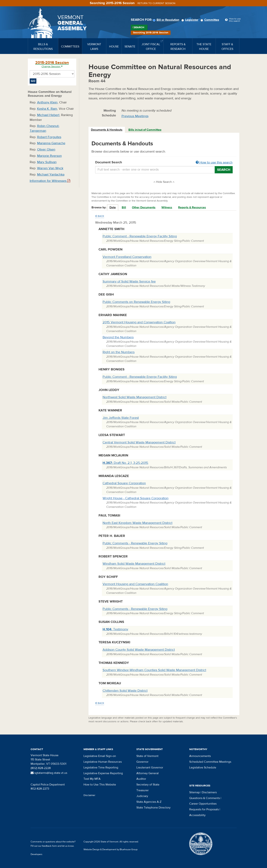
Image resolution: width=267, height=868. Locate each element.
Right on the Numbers (119, 352)
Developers (36, 854)
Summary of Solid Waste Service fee (129, 282)
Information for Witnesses (50, 181)
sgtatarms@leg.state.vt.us (49, 773)
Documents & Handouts (107, 130)
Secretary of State (148, 785)
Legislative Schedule (203, 768)
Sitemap (195, 792)
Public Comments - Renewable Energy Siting (135, 543)
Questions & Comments (205, 798)
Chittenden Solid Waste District (125, 691)
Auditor (141, 779)
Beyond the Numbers (118, 337)
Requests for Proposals (204, 809)
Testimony (115, 629)
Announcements (200, 756)
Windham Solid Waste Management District (134, 564)
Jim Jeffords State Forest (121, 418)
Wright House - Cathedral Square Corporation (136, 498)
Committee (210, 20)
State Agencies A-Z (149, 802)
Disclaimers (209, 792)
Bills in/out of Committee (145, 130)
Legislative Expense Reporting (103, 773)
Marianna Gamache (51, 143)
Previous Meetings (135, 116)
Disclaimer (89, 795)
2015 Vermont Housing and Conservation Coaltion (139, 322)
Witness (167, 207)
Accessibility (197, 815)
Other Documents (144, 207)
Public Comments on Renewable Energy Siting (136, 302)
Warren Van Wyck (50, 168)
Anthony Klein (47, 102)
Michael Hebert (48, 115)
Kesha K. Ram (47, 109)
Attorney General (148, 773)
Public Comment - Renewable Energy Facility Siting (140, 236)
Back (100, 216)
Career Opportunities (203, 804)
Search (139, 27)
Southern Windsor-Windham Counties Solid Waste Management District (154, 670)
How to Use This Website (100, 785)
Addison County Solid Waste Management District (139, 650)
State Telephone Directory (153, 808)
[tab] (107, 130)
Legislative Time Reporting (101, 768)
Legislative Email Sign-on (100, 756)
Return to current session (156, 3)
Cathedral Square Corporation (124, 483)
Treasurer (142, 790)
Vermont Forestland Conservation (127, 257)
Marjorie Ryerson (49, 156)
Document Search (164, 163)
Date (113, 207)
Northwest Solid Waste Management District (135, 397)
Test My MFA (92, 779)
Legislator (190, 20)
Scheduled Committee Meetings (210, 762)
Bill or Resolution (167, 20)
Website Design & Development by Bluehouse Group (110, 849)
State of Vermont (147, 756)
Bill (124, 207)
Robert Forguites (49, 137)
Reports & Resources (192, 207)
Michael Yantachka (51, 175)
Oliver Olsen (46, 150)
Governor (142, 762)
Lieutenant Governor (150, 768)
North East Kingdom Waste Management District (137, 523)
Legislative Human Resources (103, 762)
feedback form (49, 846)
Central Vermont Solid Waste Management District (139, 442)
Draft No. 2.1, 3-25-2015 (125, 463)
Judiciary (142, 796)
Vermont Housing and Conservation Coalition (135, 584)
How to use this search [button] (214, 162)
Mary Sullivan (47, 162)
